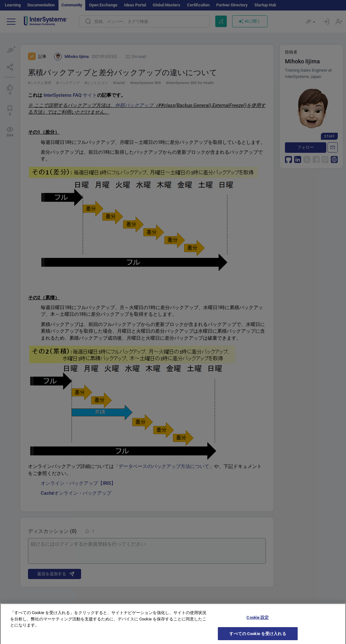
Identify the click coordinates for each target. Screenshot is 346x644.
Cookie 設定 (258, 621)
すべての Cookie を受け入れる (258, 637)
